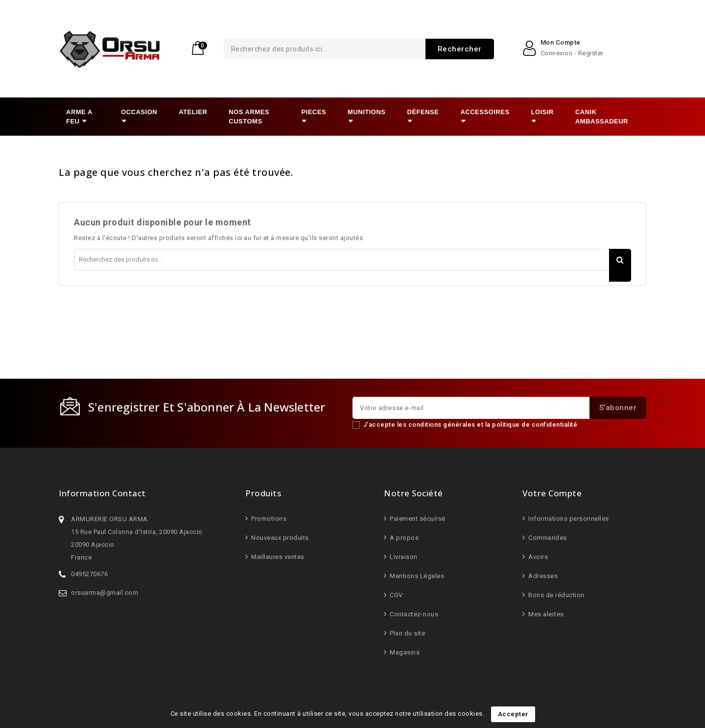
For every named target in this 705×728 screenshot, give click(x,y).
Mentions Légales (416, 576)
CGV (396, 595)
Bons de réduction (556, 595)
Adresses (542, 576)
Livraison (403, 557)
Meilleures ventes (277, 557)
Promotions (268, 519)
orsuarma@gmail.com (105, 593)
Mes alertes (545, 614)
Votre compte (552, 493)
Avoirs (538, 557)
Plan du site (407, 633)
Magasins (404, 652)
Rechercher (418, 49)
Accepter (513, 714)
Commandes (547, 538)
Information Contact (102, 493)
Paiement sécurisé (417, 519)
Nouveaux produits (279, 538)
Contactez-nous (413, 614)
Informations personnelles (568, 519)
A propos (404, 538)
